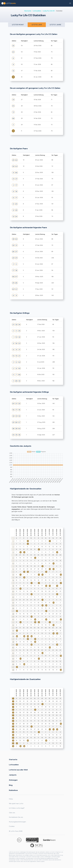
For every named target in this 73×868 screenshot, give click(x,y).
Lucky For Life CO (49, 11)
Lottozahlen (37, 11)
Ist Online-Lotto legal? (17, 808)
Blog (11, 785)
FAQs (11, 799)
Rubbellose (13, 790)
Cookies (12, 826)
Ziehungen (13, 780)
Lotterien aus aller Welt (18, 770)
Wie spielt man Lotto (16, 804)
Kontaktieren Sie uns (16, 817)
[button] (70, 3)
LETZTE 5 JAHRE (55, 25)
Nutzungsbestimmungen (17, 822)
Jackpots (13, 775)
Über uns (12, 813)
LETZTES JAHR (37, 25)
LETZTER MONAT (18, 25)
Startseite (28, 11)
